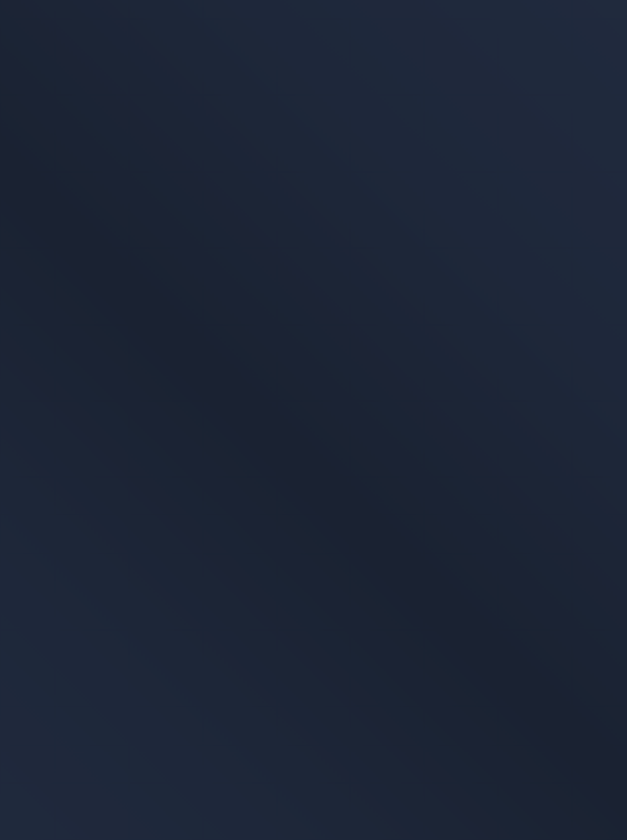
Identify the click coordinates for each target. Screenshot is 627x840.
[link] (96, 210)
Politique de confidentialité (433, 695)
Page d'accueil (65, 377)
